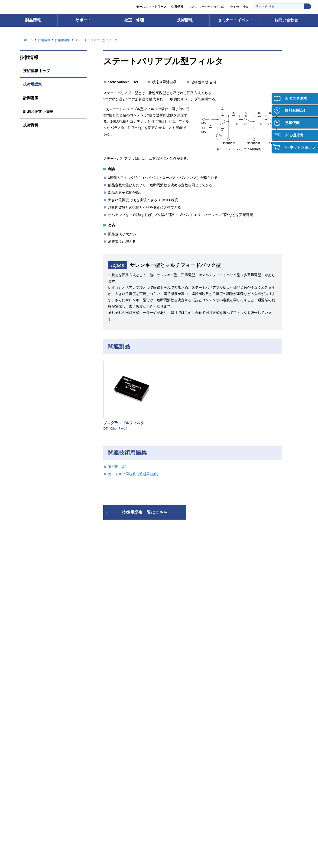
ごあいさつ (102, 718)
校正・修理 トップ (179, 608)
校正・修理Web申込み (182, 629)
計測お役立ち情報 (38, 111)
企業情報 (177, 7)
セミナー (172, 718)
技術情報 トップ (37, 71)
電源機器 (29, 615)
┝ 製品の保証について (39, 657)
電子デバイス (32, 636)
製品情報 (33, 20)
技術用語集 (32, 84)
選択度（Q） (118, 467)
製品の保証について (37, 732)
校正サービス (175, 615)
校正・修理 (134, 20)
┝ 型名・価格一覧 (36, 650)
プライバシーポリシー (224, 837)
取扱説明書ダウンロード (112, 622)
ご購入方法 (31, 711)
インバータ (31, 622)
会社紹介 (244, 718)
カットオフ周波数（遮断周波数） (134, 474)
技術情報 (185, 20)
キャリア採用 (247, 739)
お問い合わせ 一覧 (36, 809)
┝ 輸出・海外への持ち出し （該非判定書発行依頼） (42, 673)
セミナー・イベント (235, 20)
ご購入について (35, 700)
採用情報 (243, 700)
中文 (246, 7)
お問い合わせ (286, 20)
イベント (172, 725)
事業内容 (101, 739)
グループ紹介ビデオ (109, 725)
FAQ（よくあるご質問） (112, 629)
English (234, 7)
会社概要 (101, 732)
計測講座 (31, 98)
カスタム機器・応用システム (43, 643)
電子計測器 (31, 608)
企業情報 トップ (106, 711)
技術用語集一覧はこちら (145, 513)
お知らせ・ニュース (109, 773)
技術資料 (31, 125)
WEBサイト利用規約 (257, 837)
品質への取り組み (107, 759)
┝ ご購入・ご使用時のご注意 (43, 663)
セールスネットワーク (151, 7)
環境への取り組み (107, 752)
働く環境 (244, 725)
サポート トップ (106, 608)
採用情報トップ (249, 711)
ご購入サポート (34, 718)
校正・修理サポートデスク (185, 636)
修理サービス (175, 622)
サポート (83, 20)
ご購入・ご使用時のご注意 (41, 725)
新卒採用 (244, 732)
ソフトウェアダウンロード (113, 615)
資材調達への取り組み (110, 766)
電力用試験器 (32, 629)
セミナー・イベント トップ (185, 711)
